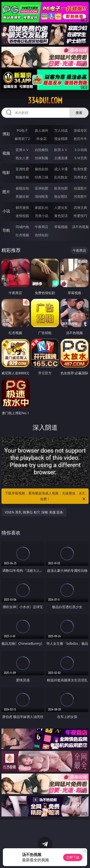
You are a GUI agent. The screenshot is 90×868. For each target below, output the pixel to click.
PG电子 (22, 130)
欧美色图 (61, 188)
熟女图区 (61, 196)
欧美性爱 (80, 169)
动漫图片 (80, 188)
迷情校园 (22, 216)
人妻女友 (61, 207)
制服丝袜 (22, 177)
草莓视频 (61, 227)
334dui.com (45, 100)
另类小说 (42, 216)
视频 (6, 153)
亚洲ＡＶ (22, 150)
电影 (6, 172)
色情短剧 (42, 235)
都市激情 (22, 207)
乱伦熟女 (61, 177)
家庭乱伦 (42, 207)
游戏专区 (80, 130)
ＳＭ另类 (80, 158)
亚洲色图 (42, 188)
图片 (6, 192)
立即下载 (73, 857)
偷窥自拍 (22, 188)
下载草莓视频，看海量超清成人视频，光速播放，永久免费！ (46, 496)
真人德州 (42, 130)
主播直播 (61, 158)
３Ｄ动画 (80, 150)
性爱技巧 (80, 216)
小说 (6, 211)
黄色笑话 (61, 216)
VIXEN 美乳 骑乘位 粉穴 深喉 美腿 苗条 (34, 512)
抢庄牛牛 (80, 139)
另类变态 (80, 177)
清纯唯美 (42, 196)
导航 (6, 230)
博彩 (6, 134)
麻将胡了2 (22, 139)
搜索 (79, 113)
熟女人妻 (22, 158)
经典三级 (42, 177)
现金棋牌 (61, 139)
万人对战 (61, 130)
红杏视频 (22, 235)
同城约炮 (22, 227)
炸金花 (42, 139)
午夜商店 (42, 227)
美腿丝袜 (22, 196)
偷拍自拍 (42, 169)
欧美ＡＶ (61, 150)
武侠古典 (80, 207)
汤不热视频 (80, 227)
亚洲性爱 (22, 169)
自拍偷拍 (42, 150)
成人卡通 (61, 169)
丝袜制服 (42, 158)
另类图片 (80, 196)
